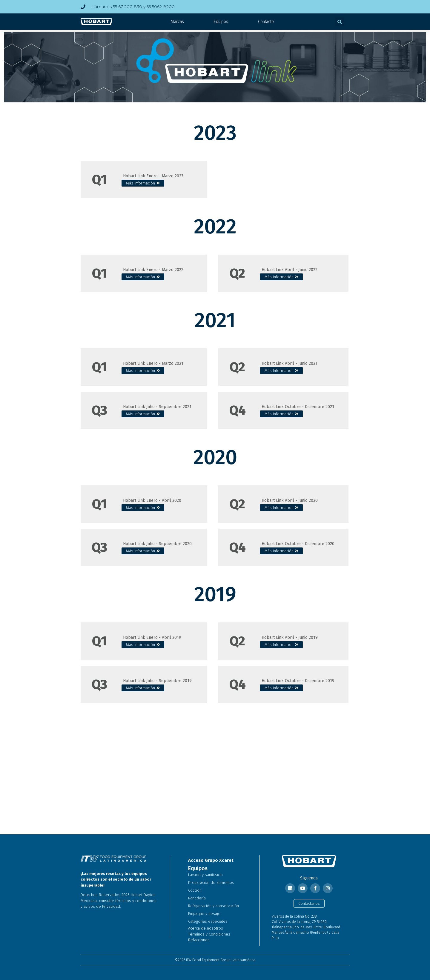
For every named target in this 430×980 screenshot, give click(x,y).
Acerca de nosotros (206, 928)
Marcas (177, 22)
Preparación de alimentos (211, 883)
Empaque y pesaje (204, 914)
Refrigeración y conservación (214, 906)
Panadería (197, 898)
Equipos (221, 22)
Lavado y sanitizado (205, 875)
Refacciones (199, 940)
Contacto (266, 22)
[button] (340, 22)
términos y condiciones (136, 901)
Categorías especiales (208, 921)
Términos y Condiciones (209, 934)
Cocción (195, 890)
